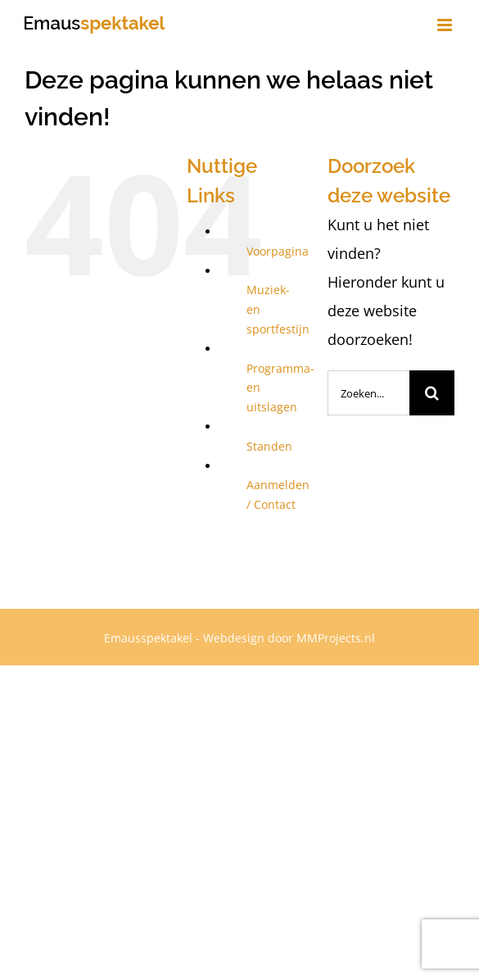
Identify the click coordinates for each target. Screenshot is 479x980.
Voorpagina (278, 251)
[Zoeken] (432, 393)
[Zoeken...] (368, 393)
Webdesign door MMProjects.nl (289, 638)
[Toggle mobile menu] (446, 25)
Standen (269, 446)
